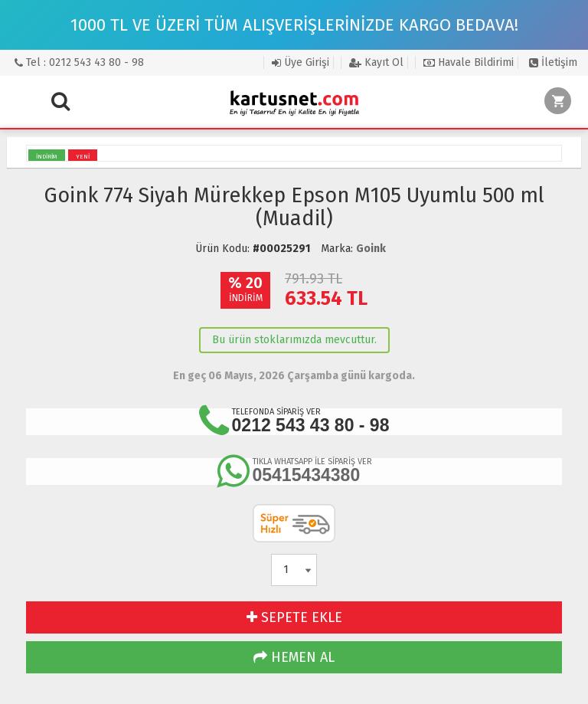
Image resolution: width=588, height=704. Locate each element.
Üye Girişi (301, 62)
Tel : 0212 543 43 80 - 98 (79, 62)
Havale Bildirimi (469, 62)
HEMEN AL (294, 657)
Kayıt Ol (376, 62)
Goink (371, 249)
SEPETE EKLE (294, 617)
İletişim (553, 62)
